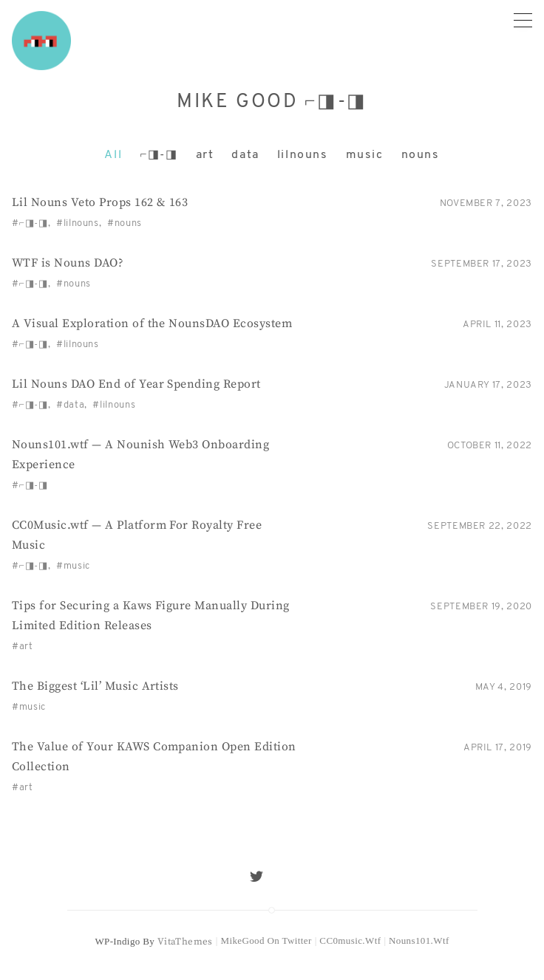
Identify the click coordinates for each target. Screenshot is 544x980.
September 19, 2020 (481, 607)
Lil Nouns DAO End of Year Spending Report (136, 384)
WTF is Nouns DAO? (68, 263)
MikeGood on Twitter (266, 941)
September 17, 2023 (482, 264)
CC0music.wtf (350, 941)
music (365, 155)
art (205, 155)
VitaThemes (185, 942)
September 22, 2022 (480, 526)
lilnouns (303, 155)
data (245, 155)
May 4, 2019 (504, 687)
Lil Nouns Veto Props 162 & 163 (100, 202)
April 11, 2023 (497, 325)
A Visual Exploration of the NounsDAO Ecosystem (152, 323)
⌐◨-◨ (159, 155)
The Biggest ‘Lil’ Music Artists (95, 686)
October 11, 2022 (490, 446)
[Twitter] (256, 877)
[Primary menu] (523, 20)
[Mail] (288, 877)
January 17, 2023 (488, 385)
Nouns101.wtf (419, 941)
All (113, 155)
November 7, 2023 (486, 203)
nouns (421, 155)
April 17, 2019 (498, 748)
